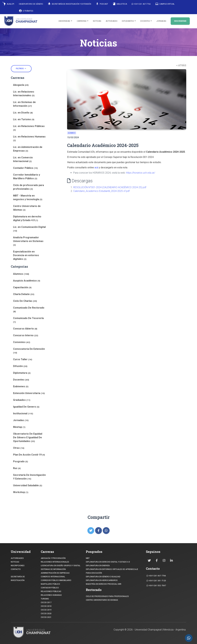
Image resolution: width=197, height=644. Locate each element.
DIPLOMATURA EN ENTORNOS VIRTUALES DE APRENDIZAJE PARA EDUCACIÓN (112, 571)
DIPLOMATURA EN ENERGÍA (98, 566)
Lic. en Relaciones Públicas (29, 128)
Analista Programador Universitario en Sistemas (28, 241)
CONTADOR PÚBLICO (50, 588)
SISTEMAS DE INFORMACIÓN (53, 569)
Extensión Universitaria (29, 393)
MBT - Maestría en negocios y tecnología (28, 197)
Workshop (21, 492)
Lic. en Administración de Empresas (28, 149)
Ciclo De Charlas (25, 301)
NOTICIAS (15, 562)
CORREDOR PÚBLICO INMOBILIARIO (56, 580)
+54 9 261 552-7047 (156, 586)
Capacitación (22, 287)
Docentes (146, 21)
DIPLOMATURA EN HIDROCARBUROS (102, 580)
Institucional (23, 413)
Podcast (102, 4)
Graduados (22, 400)
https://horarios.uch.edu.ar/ (141, 173)
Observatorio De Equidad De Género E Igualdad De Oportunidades (28, 437)
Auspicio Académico (27, 281)
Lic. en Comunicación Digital (29, 229)
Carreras (83, 21)
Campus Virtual (165, 4)
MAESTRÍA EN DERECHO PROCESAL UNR (104, 584)
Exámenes (21, 386)
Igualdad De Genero (26, 407)
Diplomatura (22, 373)
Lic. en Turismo (24, 119)
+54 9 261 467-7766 (141, 4)
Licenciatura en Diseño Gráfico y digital (61, 566)
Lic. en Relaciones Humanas (29, 138)
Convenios (22, 342)
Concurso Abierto (25, 329)
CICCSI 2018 (46, 606)
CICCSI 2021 (46, 617)
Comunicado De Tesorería (28, 320)
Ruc (17, 468)
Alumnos (21, 274)
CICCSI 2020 (46, 614)
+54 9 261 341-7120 (156, 581)
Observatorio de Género (31, 4)
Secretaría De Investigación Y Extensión (29, 477)
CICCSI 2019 (46, 610)
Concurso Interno (26, 335)
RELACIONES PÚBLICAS (51, 591)
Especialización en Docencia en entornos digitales (26, 255)
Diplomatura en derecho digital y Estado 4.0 (27, 218)
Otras (19, 448)
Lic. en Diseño (23, 113)
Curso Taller (23, 359)
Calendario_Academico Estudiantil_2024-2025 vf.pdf (101, 191)
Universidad (65, 21)
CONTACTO (16, 569)
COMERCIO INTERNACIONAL (53, 577)
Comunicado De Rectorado (29, 309)
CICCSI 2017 (46, 602)
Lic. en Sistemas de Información (24, 104)
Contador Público (25, 168)
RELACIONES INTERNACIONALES (55, 562)
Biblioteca (120, 4)
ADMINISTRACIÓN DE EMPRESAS (55, 573)
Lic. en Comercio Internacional (23, 159)
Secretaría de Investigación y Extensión (69, 4)
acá (96, 167)
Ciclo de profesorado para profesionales (28, 187)
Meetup (19, 427)
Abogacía (21, 85)
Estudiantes (129, 21)
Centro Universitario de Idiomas (27, 208)
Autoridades (17, 558)
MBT (88, 558)
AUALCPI (8, 4)
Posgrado (21, 461)
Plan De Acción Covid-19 (29, 455)
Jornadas (161, 21)
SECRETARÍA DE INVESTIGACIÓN (18, 579)
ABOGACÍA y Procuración (53, 558)
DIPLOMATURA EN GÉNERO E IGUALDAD (103, 577)
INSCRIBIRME (180, 21)
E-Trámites (26, 11)
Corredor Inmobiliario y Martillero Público (27, 177)
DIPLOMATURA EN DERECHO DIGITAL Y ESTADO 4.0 (108, 562)
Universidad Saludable (28, 485)
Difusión (20, 366)
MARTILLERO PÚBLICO (50, 584)
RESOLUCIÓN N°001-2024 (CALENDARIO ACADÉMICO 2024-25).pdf (110, 187)
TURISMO (45, 599)
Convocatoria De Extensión (29, 351)
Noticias (97, 21)
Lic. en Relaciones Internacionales (24, 94)
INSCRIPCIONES (18, 566)
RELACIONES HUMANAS (51, 595)
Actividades (112, 21)
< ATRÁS (181, 65)
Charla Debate (24, 294)
